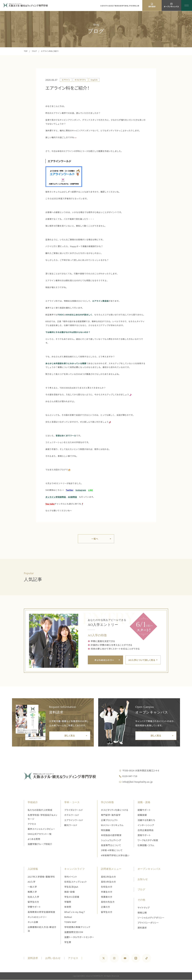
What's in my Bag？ (75, 912)
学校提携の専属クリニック (77, 927)
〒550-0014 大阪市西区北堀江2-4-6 (141, 771)
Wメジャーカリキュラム (112, 825)
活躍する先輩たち (146, 820)
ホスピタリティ (80, 80)
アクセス (32, 824)
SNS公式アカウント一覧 (40, 834)
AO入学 (32, 882)
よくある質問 (34, 839)
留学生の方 (33, 902)
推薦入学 (32, 892)
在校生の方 (107, 887)
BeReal (68, 917)
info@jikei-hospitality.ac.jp (137, 782)
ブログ (34, 51)
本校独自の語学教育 (111, 835)
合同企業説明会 (146, 830)
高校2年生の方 (108, 877)
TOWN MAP (70, 922)
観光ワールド (71, 825)
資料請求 (142, 928)
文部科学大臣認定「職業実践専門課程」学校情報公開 (120, 6)
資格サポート (144, 835)
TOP (26, 51)
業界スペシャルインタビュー (41, 829)
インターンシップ (146, 825)
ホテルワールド (72, 815)
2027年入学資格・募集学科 (41, 877)
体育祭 (68, 907)
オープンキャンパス (149, 869)
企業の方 (105, 907)
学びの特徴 (107, 803)
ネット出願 (33, 922)
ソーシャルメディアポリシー (151, 918)
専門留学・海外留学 (111, 815)
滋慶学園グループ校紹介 (40, 844)
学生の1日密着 (72, 897)
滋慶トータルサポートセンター (79, 937)
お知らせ (143, 880)
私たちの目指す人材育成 (40, 810)
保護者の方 (107, 897)
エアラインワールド (60, 161)
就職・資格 (144, 803)
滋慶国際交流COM (74, 932)
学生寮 (68, 942)
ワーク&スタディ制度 (148, 840)
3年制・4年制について (112, 851)
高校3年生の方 (108, 882)
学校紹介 (33, 803)
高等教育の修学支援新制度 (41, 912)
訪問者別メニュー (111, 869)
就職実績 (142, 815)
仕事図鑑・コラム (146, 845)
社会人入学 (33, 897)
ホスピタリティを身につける (115, 810)
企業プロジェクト (109, 820)
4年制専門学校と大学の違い (115, 856)
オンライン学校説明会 (56, 497)
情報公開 (142, 913)
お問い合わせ (53, 959)
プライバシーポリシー (148, 923)
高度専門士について (111, 845)
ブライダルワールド (74, 810)
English (94, 80)
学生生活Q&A (71, 887)
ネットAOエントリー (37, 917)
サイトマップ (144, 908)
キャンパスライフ (75, 869)
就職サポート (144, 810)
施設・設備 (69, 892)
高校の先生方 (108, 902)
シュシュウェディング (111, 840)
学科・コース (72, 803)
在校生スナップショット (76, 882)
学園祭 (68, 902)
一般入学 (32, 887)
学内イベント (71, 877)
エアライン (66, 80)
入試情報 (33, 869)
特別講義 (105, 830)
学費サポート (34, 907)
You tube (50, 504)
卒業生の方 (107, 892)
